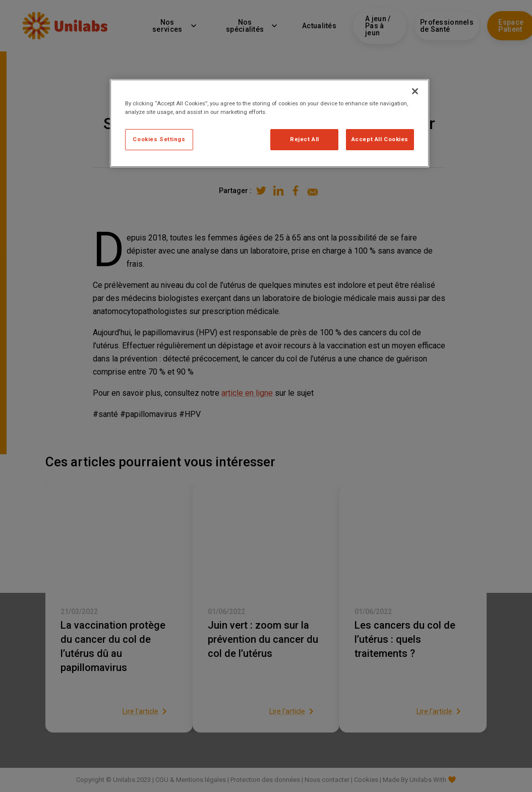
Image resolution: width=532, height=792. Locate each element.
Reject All (305, 139)
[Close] (415, 91)
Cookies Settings (159, 139)
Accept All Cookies (380, 139)
